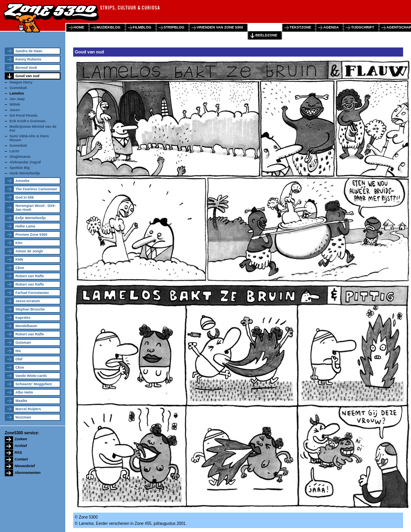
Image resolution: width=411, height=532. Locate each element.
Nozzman (23, 417)
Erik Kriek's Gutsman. (28, 121)
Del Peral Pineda (24, 115)
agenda (331, 27)
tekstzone (300, 27)
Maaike (21, 401)
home (79, 27)
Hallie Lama (25, 226)
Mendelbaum (26, 326)
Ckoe (20, 268)
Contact (21, 459)
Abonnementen (28, 473)
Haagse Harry (21, 82)
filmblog (142, 27)
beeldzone (266, 35)
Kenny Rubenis (28, 59)
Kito (19, 243)
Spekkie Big (20, 168)
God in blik (25, 197)
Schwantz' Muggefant (34, 384)
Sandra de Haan (29, 51)
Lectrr (15, 151)
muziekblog (109, 27)
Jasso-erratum (28, 301)
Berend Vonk (26, 68)
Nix (18, 351)
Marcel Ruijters (28, 409)
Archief (21, 446)
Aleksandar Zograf (25, 162)
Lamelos (17, 93)
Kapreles (23, 318)
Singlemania (20, 157)
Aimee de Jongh (29, 251)
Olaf (19, 359)
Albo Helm (24, 392)
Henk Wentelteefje (25, 173)
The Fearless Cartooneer (36, 189)
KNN (19, 259)
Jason (15, 110)
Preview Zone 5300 (31, 235)
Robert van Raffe (30, 276)
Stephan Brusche (30, 309)
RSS (18, 452)
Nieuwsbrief (25, 466)
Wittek (15, 104)
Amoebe (23, 181)
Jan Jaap (17, 99)
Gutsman (23, 343)
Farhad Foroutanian (32, 293)
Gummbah (18, 88)
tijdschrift (363, 27)
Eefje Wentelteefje (31, 218)
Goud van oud (27, 76)
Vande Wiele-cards (31, 376)
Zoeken (21, 439)
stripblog (174, 27)
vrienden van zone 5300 (220, 27)
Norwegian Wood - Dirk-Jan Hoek (36, 208)
